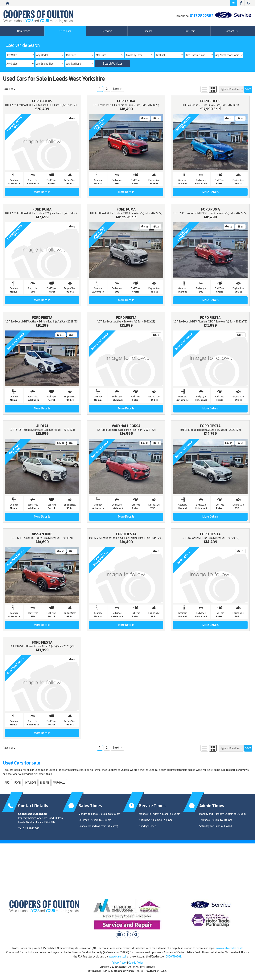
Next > (117, 89)
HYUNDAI (31, 783)
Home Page (24, 31)
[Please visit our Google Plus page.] (248, 3)
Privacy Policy (119, 963)
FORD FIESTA (42, 318)
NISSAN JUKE (42, 534)
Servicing (107, 31)
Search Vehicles (113, 64)
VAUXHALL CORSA (126, 426)
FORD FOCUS (42, 101)
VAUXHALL (59, 783)
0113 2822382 (202, 16)
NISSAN (45, 783)
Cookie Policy (136, 963)
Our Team (190, 31)
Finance (148, 31)
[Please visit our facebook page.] (241, 3)
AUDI (7, 783)
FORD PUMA (42, 209)
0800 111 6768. (174, 957)
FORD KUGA (126, 101)
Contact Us (231, 31)
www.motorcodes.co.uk (230, 948)
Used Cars (65, 31)
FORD (18, 783)
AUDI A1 (42, 426)
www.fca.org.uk (118, 957)
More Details (42, 192)
